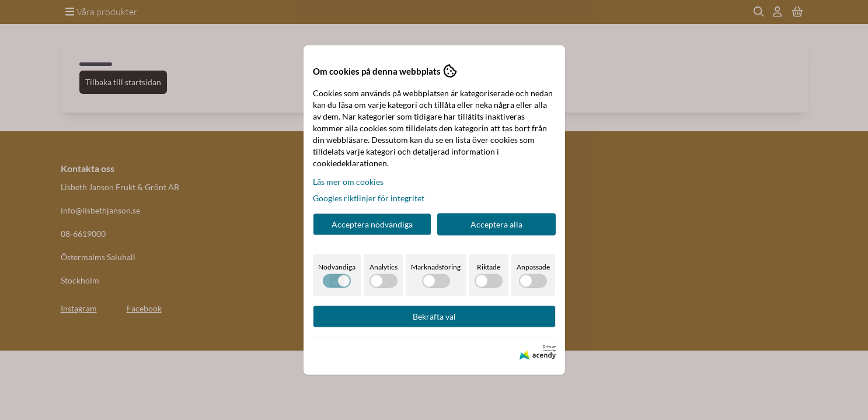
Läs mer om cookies (348, 182)
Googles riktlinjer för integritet (369, 198)
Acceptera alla (496, 224)
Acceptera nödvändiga (372, 224)
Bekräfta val (434, 316)
